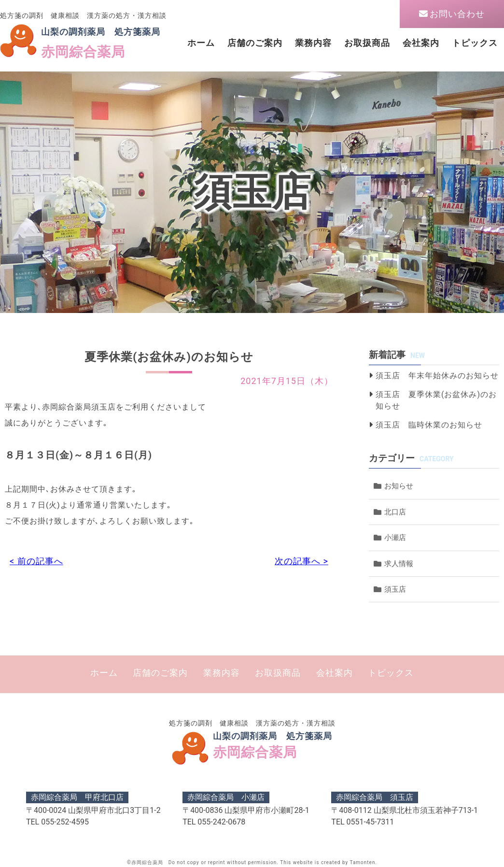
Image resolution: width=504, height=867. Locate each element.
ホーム (201, 43)
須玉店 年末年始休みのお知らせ (437, 376)
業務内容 (313, 43)
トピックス (475, 43)
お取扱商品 (367, 43)
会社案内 (421, 43)
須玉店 (395, 589)
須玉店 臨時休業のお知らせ (429, 425)
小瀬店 (395, 538)
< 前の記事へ (36, 561)
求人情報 (399, 564)
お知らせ (399, 486)
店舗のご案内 (255, 43)
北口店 (395, 512)
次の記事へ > (301, 561)
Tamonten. (363, 862)
